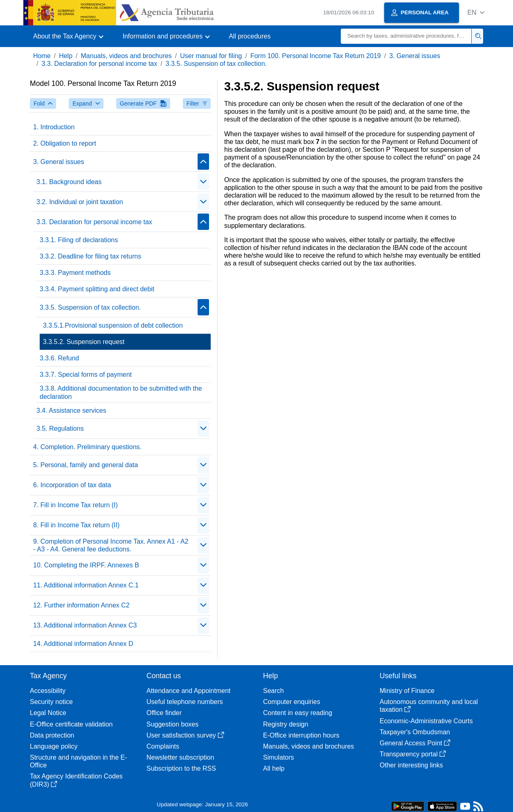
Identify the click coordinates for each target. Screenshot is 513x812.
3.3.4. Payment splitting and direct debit (97, 289)
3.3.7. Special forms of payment (86, 375)
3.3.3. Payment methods (75, 273)
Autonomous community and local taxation (429, 706)
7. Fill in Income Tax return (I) (75, 505)
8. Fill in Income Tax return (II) (76, 525)
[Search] (406, 36)
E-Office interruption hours (301, 735)
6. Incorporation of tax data (72, 485)
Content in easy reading (298, 713)
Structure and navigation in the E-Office (78, 761)
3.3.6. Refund (59, 358)
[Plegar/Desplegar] (203, 162)
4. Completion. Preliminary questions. (87, 447)
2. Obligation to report (65, 143)
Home (42, 56)
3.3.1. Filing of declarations (79, 240)
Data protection (52, 735)
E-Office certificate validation (71, 724)
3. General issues (415, 56)
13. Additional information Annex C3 (85, 625)
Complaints (163, 746)
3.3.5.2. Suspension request (84, 342)
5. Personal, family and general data (85, 465)
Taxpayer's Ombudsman (415, 732)
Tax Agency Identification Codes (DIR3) (76, 780)
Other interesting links (411, 765)
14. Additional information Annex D (83, 644)
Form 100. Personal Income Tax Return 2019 (316, 56)
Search (273, 691)
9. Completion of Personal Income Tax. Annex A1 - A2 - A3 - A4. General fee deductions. (111, 545)
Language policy (54, 746)
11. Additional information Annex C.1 (86, 585)
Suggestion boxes (172, 724)
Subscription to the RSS (181, 768)
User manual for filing (211, 56)
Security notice (51, 702)
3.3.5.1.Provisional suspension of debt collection (113, 325)
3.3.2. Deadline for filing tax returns (90, 256)
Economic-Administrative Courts (426, 721)
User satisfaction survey (185, 735)
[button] (476, 12)
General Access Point (415, 743)
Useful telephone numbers (185, 702)
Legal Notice (48, 713)
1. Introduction (54, 127)
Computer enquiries (292, 702)
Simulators (279, 757)
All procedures (250, 36)
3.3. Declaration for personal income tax (99, 64)
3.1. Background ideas (69, 182)
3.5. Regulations (60, 428)
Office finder (164, 713)
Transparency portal (413, 754)
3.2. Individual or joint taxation (80, 202)
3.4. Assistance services (71, 410)
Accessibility (48, 691)
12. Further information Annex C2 (81, 605)
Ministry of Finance (407, 691)
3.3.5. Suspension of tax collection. (216, 64)
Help (66, 56)
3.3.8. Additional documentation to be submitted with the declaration (121, 392)
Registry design (286, 724)
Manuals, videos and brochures (126, 56)
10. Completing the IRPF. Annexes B (86, 565)
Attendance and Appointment (189, 691)
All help (274, 768)
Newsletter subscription (180, 757)
